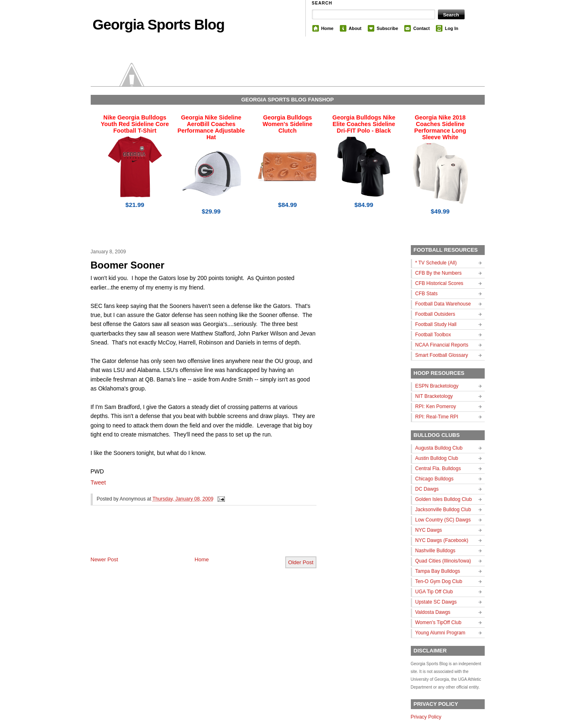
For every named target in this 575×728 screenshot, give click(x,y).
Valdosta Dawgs (433, 612)
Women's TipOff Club (439, 622)
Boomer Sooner (128, 265)
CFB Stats (427, 294)
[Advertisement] (187, 537)
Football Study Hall (436, 324)
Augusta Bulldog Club (439, 448)
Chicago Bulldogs (434, 479)
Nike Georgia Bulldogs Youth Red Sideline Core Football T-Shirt (135, 124)
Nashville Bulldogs (435, 551)
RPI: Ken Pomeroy (436, 406)
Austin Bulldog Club (437, 458)
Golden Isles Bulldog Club (444, 499)
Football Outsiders (435, 314)
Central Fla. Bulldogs (438, 468)
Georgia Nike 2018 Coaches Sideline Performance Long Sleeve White (440, 127)
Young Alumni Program (440, 633)
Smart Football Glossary (442, 355)
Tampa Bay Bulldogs (438, 571)
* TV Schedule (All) (436, 263)
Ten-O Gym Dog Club (439, 581)
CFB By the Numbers (439, 273)
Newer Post (104, 559)
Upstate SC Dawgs (436, 602)
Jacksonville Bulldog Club (443, 510)
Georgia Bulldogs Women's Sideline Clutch (288, 124)
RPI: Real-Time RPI (437, 417)
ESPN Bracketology (437, 386)
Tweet (98, 482)
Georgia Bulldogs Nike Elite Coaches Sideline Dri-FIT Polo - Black (364, 124)
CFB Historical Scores (439, 283)
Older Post (301, 562)
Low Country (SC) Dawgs (443, 520)
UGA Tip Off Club (434, 592)
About (355, 28)
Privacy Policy (426, 717)
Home (328, 28)
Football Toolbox (433, 335)
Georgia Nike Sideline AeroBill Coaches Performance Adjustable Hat (211, 127)
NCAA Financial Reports (442, 345)
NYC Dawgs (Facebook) (442, 540)
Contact (422, 28)
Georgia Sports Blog (159, 24)
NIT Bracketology (434, 396)
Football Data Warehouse (443, 304)
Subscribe (387, 28)
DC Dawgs (427, 489)
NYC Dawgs (429, 530)
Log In (451, 28)
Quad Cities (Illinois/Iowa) (443, 561)
